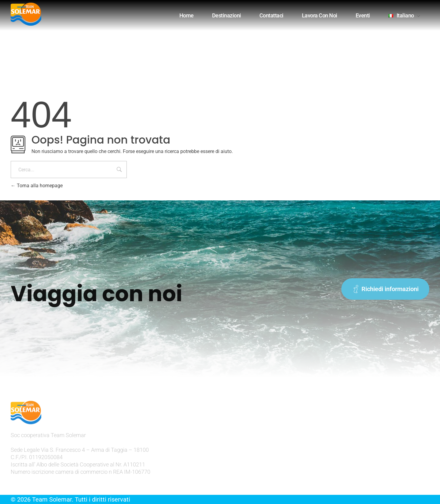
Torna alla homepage (37, 186)
